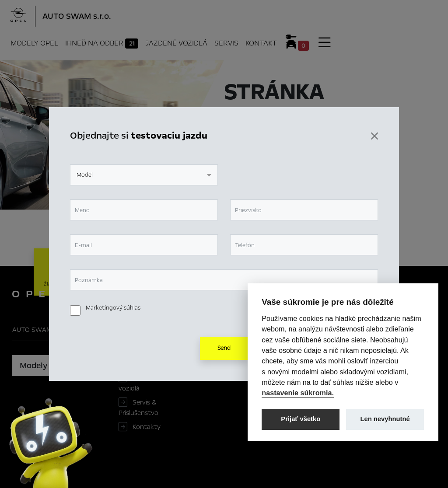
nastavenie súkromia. (298, 393)
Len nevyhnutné (385, 419)
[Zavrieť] (374, 136)
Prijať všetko (301, 419)
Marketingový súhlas (113, 308)
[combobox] (144, 175)
